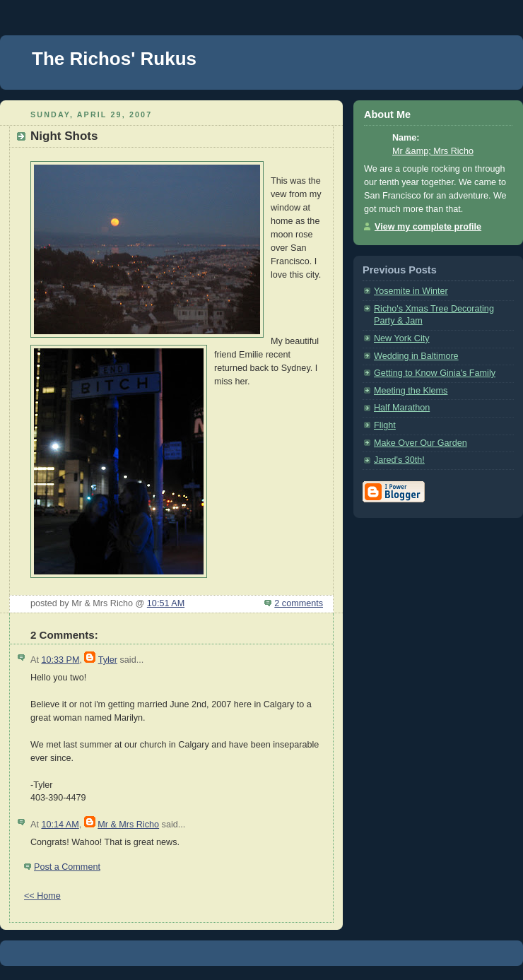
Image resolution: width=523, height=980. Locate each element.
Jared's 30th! (399, 460)
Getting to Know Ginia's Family (435, 373)
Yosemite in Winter (411, 291)
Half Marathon (402, 408)
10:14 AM (60, 825)
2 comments (299, 603)
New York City (402, 338)
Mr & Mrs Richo (128, 825)
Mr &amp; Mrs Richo (433, 151)
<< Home (42, 896)
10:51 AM (166, 603)
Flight (385, 425)
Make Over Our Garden (421, 443)
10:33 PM (60, 660)
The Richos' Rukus (114, 59)
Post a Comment (67, 867)
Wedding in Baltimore (416, 356)
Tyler (108, 660)
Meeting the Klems (411, 391)
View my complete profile (428, 227)
